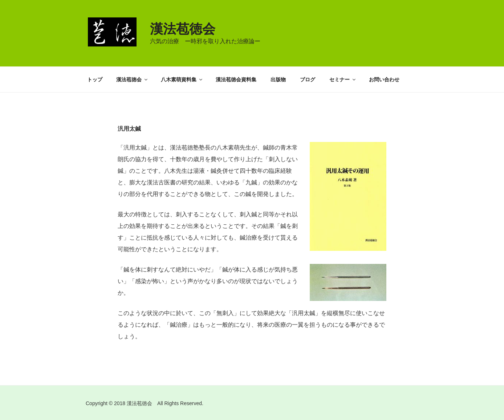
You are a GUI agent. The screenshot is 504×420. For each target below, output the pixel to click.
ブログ (308, 79)
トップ (95, 79)
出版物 (278, 79)
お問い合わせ (384, 79)
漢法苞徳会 (183, 29)
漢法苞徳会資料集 (236, 79)
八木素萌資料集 (182, 79)
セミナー (343, 79)
